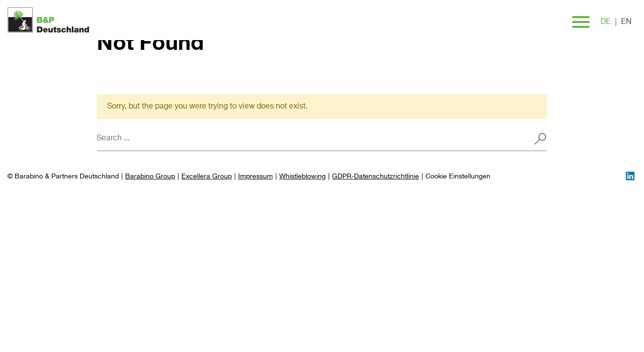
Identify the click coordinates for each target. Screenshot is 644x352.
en (626, 22)
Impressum (255, 176)
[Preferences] (458, 177)
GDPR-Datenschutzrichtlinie (376, 176)
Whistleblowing (302, 176)
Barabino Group (150, 176)
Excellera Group (207, 176)
